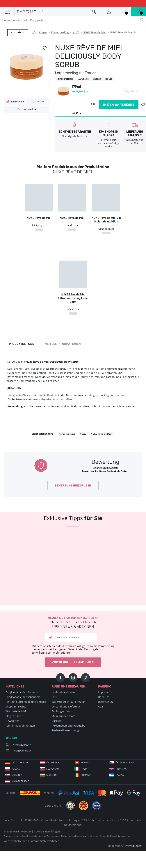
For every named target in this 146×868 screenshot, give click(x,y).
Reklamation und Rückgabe (68, 726)
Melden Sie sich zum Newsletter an (73, 623)
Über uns (104, 697)
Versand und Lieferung (66, 706)
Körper (43, 32)
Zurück (19, 33)
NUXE (76, 32)
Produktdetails (22, 344)
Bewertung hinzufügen (73, 486)
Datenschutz (106, 702)
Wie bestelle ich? (16, 711)
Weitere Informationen (63, 344)
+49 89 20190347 (22, 745)
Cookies (56, 721)
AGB (101, 706)
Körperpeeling (60, 32)
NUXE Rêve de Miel (95, 32)
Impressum (105, 692)
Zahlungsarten (61, 711)
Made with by (125, 846)
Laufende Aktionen (63, 692)
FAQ (54, 697)
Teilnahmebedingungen (20, 726)
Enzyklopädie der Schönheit (23, 697)
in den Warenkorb (119, 105)
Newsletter (12, 721)
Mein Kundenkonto (63, 716)
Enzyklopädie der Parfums (22, 692)
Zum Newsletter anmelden (73, 662)
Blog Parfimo (13, 716)
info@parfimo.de (22, 751)
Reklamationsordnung (65, 730)
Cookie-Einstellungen (47, 831)
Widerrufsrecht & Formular (68, 702)
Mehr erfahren (62, 653)
